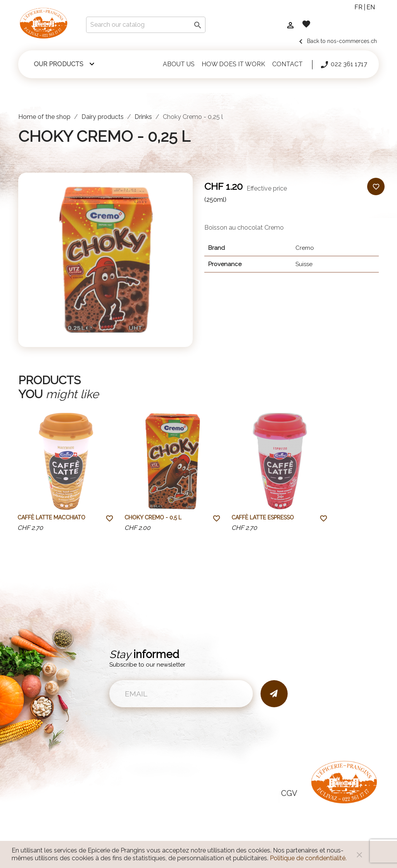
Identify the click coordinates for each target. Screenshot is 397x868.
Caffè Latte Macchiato (51, 517)
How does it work (233, 64)
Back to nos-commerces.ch (337, 41)
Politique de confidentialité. (308, 858)
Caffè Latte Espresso (263, 517)
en (371, 7)
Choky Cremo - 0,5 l (153, 517)
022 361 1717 (343, 65)
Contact (287, 64)
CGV (289, 793)
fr (358, 7)
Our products (59, 64)
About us (179, 64)
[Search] (146, 25)
